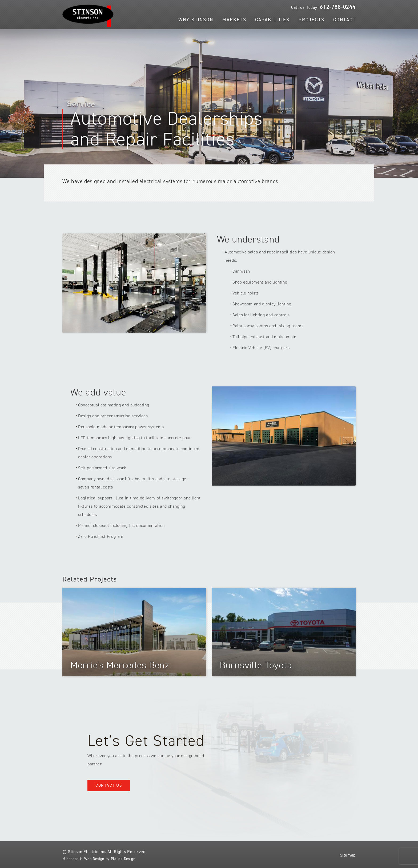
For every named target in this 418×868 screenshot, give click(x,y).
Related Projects (90, 579)
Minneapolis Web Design (83, 859)
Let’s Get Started (146, 741)
